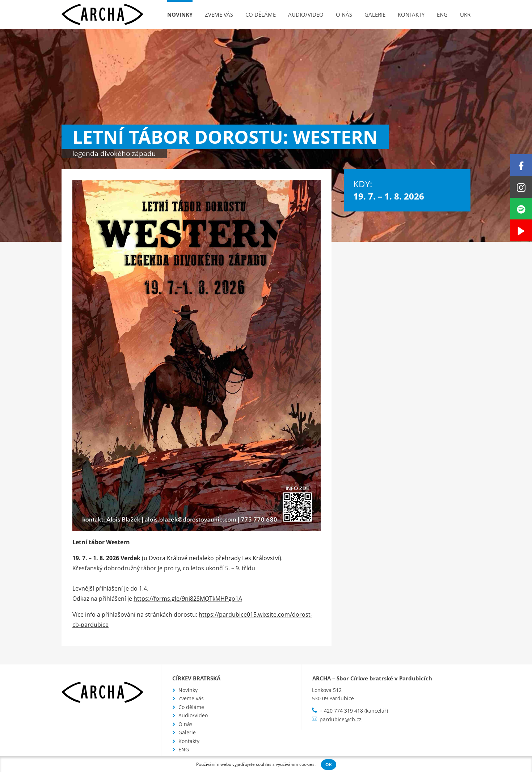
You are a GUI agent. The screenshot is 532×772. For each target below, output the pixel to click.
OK (329, 765)
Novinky (180, 14)
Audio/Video (306, 14)
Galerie (375, 14)
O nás (344, 14)
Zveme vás (219, 14)
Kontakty (411, 14)
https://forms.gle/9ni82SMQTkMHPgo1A (188, 599)
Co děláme (261, 14)
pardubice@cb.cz (341, 719)
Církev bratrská (196, 678)
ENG (442, 14)
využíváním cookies (295, 764)
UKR (465, 14)
